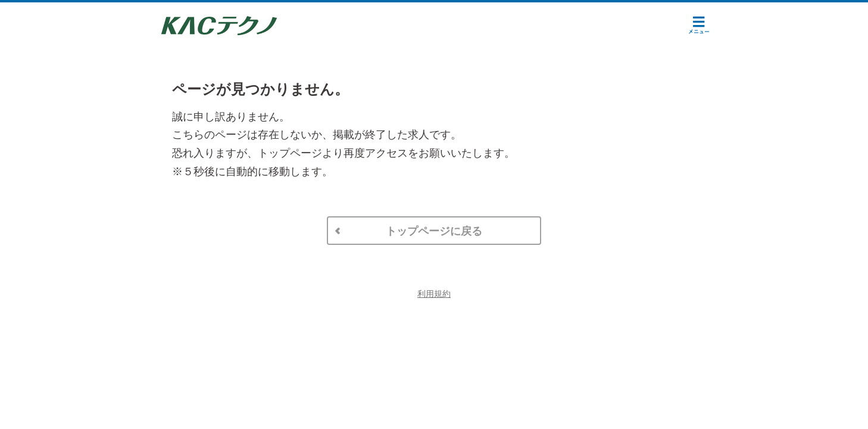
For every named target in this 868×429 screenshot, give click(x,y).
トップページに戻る (434, 231)
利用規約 (434, 294)
